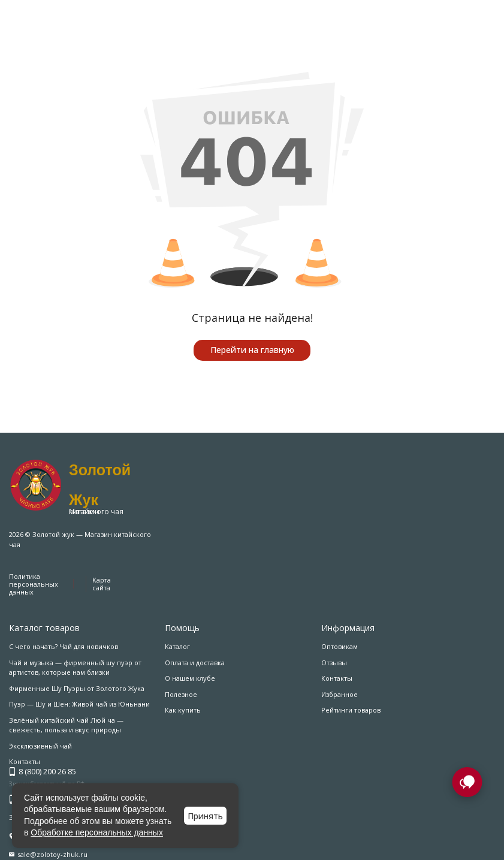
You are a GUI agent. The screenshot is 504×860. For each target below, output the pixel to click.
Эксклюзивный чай (40, 746)
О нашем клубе (190, 678)
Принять (205, 816)
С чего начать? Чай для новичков (64, 646)
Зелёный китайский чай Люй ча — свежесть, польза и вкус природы (66, 725)
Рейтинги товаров (351, 710)
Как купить (183, 710)
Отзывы (334, 663)
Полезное (181, 694)
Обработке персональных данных (97, 832)
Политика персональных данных (34, 584)
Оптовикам (339, 646)
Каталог (177, 646)
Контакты (337, 678)
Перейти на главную (252, 350)
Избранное (339, 694)
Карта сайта (102, 584)
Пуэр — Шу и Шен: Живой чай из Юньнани (79, 704)
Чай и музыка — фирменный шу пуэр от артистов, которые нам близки (75, 668)
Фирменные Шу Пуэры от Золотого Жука (77, 688)
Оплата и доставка (195, 663)
